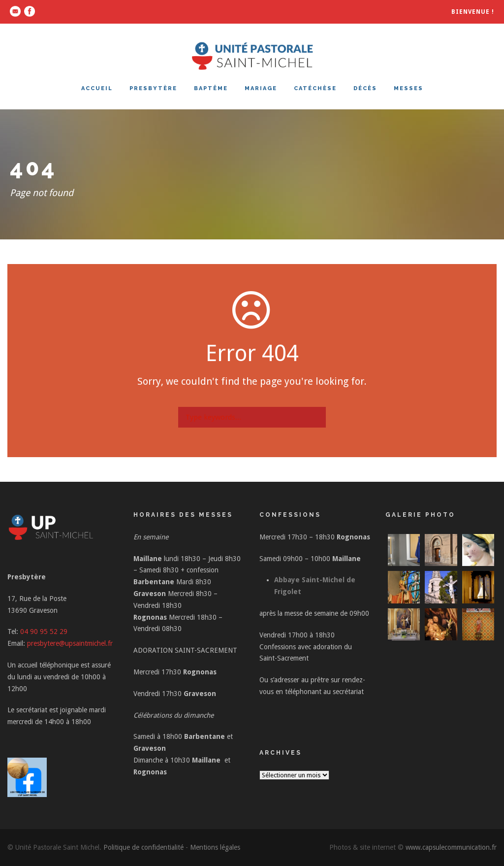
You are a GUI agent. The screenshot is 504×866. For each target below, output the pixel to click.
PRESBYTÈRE (153, 88)
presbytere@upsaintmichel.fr (70, 643)
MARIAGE (261, 88)
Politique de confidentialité (143, 847)
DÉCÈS (365, 88)
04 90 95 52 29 (44, 632)
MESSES (409, 88)
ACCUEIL (97, 88)
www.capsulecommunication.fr (451, 847)
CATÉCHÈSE (315, 88)
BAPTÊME (211, 88)
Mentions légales (215, 847)
